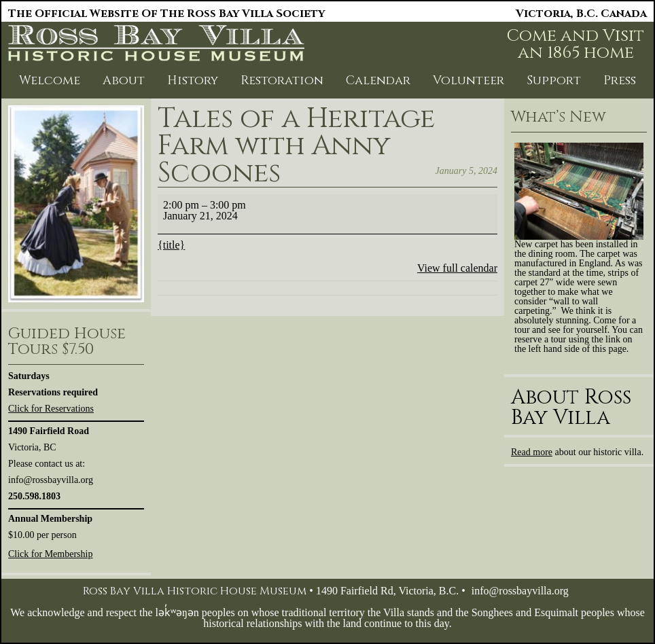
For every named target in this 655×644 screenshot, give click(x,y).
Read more (532, 452)
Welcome (50, 80)
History (193, 80)
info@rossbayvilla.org (520, 591)
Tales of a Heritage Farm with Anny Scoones (296, 146)
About (124, 80)
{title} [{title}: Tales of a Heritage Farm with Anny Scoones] (171, 245)
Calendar (378, 80)
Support (554, 80)
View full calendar (457, 268)
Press (620, 80)
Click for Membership (50, 554)
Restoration (282, 80)
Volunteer (468, 80)
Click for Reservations (51, 409)
